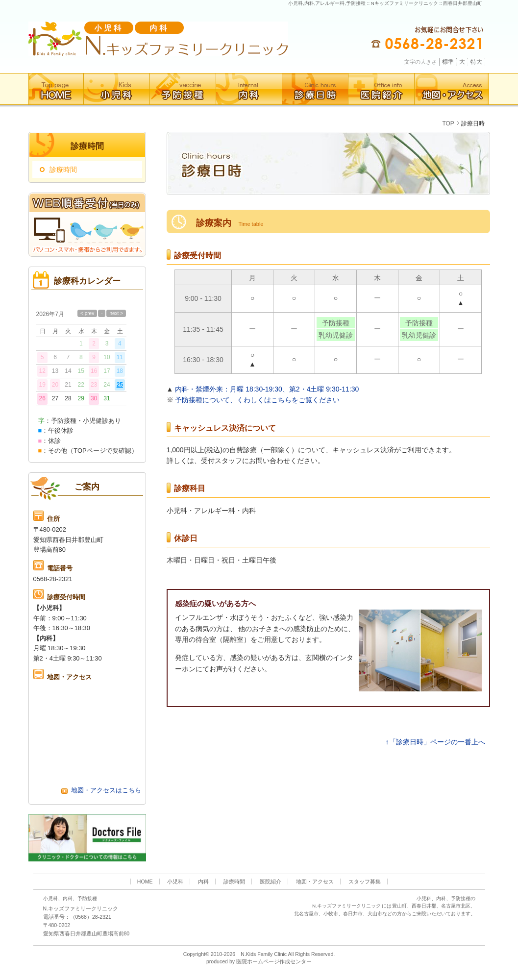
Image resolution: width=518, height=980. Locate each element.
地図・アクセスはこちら (101, 790)
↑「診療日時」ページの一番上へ (435, 742)
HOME (145, 882)
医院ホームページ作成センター (274, 961)
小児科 (175, 882)
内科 (203, 882)
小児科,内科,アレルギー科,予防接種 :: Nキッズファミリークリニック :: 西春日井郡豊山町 (385, 3)
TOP (448, 123)
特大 (476, 62)
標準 (448, 62)
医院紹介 (271, 882)
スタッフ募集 (365, 882)
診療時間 (63, 170)
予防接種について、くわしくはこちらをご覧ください (257, 400)
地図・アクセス (315, 882)
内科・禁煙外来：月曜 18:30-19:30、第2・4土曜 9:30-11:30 (267, 389)
